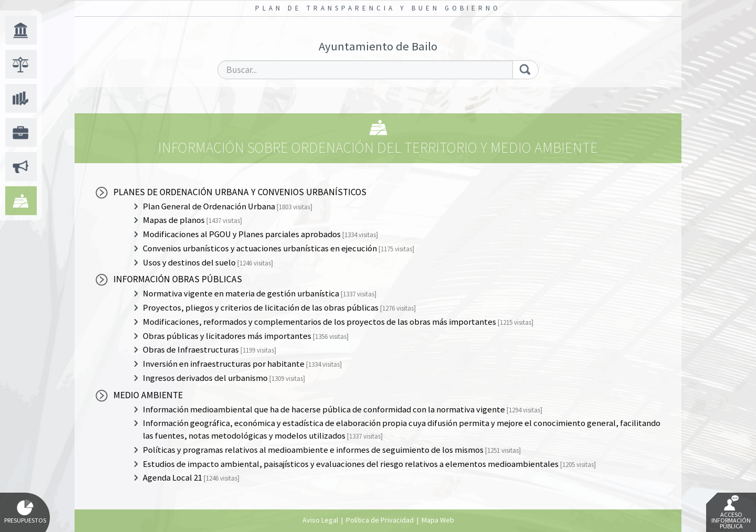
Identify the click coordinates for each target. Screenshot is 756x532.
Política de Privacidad (380, 520)
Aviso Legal (320, 520)
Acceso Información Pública (731, 513)
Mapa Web (438, 520)
